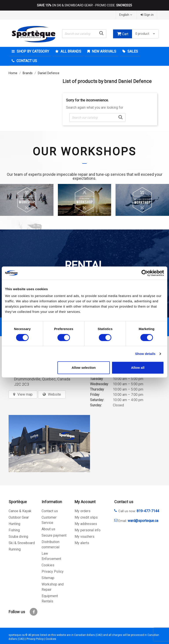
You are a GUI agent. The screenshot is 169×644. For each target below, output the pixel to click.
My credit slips (86, 517)
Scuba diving (18, 537)
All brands (70, 51)
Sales (132, 51)
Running (15, 549)
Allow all (138, 368)
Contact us (50, 511)
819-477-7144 (148, 511)
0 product (146, 34)
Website (54, 394)
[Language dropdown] (126, 15)
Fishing (14, 530)
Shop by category (32, 51)
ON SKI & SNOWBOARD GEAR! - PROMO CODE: (84, 5)
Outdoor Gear (19, 517)
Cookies (48, 565)
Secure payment (54, 535)
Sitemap (48, 578)
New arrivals (104, 51)
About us (48, 529)
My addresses (86, 524)
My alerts (82, 543)
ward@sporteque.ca (143, 521)
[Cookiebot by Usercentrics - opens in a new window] (145, 273)
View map (25, 394)
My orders (83, 511)
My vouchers (84, 537)
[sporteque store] (49, 444)
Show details (145, 354)
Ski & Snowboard (22, 543)
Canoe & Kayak (20, 511)
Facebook (34, 612)
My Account (85, 502)
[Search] (84, 34)
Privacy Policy (53, 572)
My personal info (88, 530)
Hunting (14, 524)
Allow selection (84, 368)
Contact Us (26, 61)
